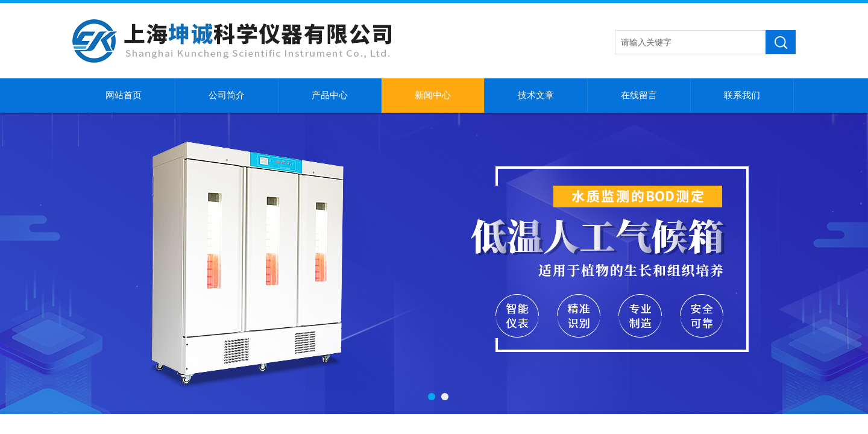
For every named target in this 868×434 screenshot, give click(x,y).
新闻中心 (433, 95)
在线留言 (639, 95)
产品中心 (330, 95)
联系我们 (742, 95)
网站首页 (124, 95)
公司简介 (227, 95)
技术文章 (536, 95)
